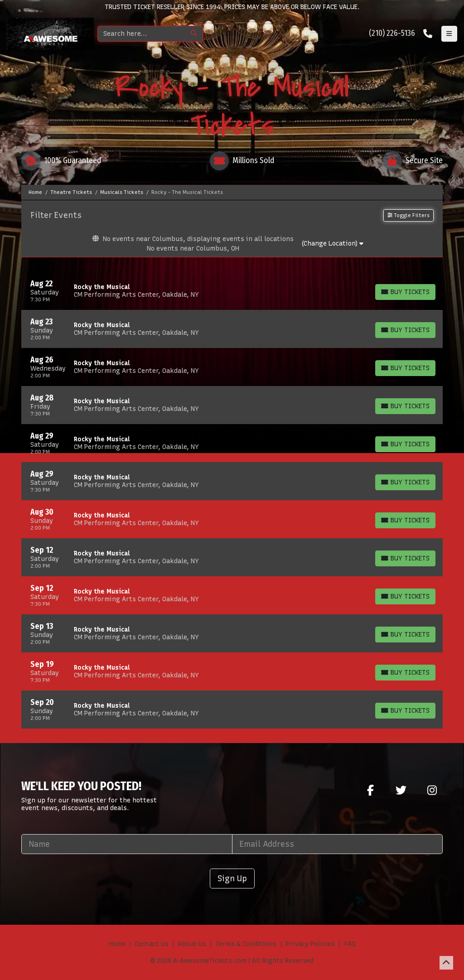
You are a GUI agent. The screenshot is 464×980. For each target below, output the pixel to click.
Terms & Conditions (246, 944)
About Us (192, 944)
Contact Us (152, 944)
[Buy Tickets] (405, 292)
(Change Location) (332, 244)
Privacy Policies (310, 944)
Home (117, 944)
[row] (232, 291)
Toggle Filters (408, 215)
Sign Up (232, 878)
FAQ (350, 944)
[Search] (142, 34)
